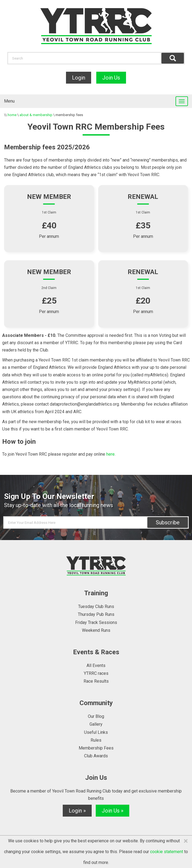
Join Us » (112, 811)
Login (79, 78)
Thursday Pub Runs (96, 614)
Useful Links (96, 732)
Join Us (111, 78)
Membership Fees (96, 748)
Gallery (96, 724)
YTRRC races (96, 673)
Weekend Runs (96, 630)
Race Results (96, 681)
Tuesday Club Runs (96, 606)
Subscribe (168, 522)
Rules (96, 740)
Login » (77, 811)
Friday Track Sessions (96, 622)
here (110, 454)
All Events (96, 665)
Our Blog (96, 716)
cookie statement (167, 852)
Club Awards (96, 756)
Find (173, 58)
